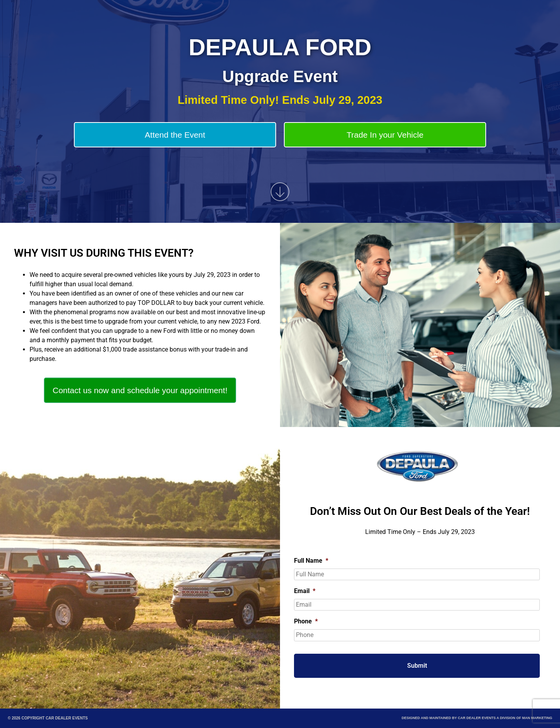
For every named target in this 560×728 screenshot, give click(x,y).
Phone (306, 621)
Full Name (311, 561)
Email (305, 591)
